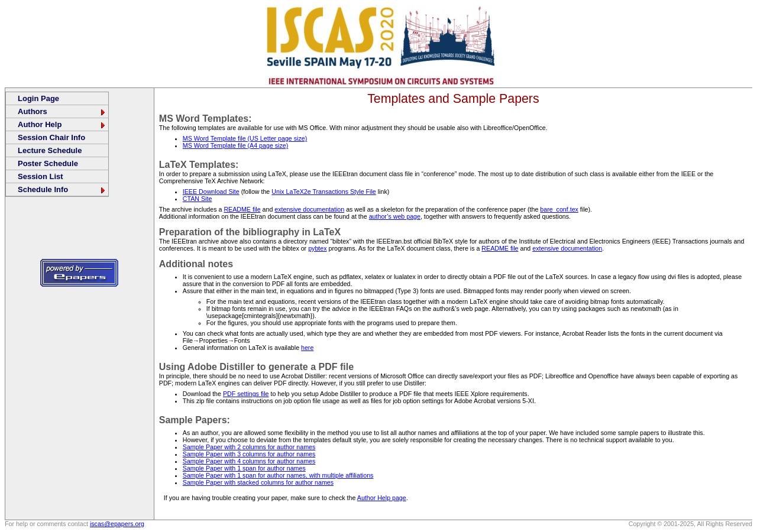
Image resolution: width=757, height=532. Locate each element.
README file (242, 209)
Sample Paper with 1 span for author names (244, 468)
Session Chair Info (51, 137)
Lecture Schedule (50, 150)
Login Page (38, 98)
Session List (41, 176)
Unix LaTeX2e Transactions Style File (324, 192)
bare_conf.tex (559, 209)
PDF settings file (246, 394)
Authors (62, 111)
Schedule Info (62, 189)
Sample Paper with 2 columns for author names (249, 447)
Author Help (62, 124)
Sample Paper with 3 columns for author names (249, 454)
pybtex (317, 248)
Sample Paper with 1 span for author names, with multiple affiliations (278, 475)
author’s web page (395, 216)
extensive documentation (309, 209)
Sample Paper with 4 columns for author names (249, 461)
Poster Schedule (48, 163)
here (307, 348)
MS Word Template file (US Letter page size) (245, 138)
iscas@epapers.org (117, 524)
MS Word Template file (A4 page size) (235, 145)
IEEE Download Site (211, 192)
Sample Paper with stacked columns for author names (258, 482)
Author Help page (382, 498)
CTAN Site (198, 199)
